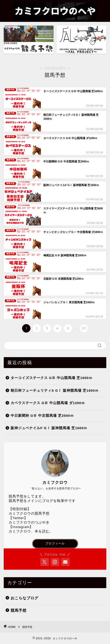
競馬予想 (19, 610)
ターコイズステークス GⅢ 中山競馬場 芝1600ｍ (52, 378)
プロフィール (55, 543)
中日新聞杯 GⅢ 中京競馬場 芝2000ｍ (42, 416)
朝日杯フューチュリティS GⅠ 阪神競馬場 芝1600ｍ (55, 391)
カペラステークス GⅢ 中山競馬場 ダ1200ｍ (48, 403)
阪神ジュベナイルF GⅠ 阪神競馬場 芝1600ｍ (49, 428)
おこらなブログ (25, 598)
